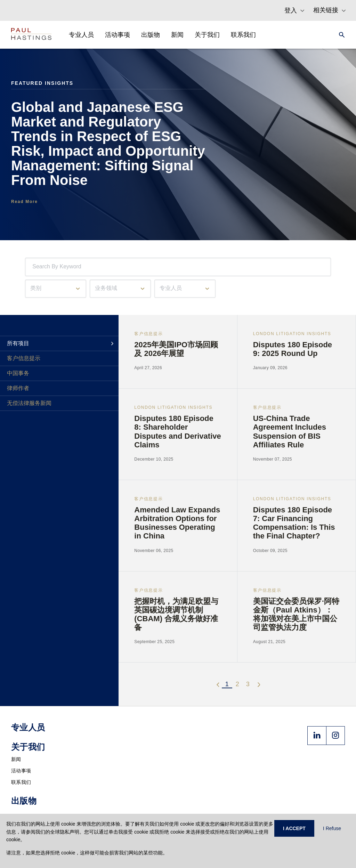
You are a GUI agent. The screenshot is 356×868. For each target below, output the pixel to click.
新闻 (16, 759)
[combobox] (34, 267)
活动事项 (21, 771)
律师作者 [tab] (18, 388)
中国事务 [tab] (18, 373)
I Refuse (332, 828)
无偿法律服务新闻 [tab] (29, 403)
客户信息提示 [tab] (24, 358)
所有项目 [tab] (18, 343)
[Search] (340, 35)
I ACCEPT (294, 828)
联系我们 (21, 782)
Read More (25, 202)
